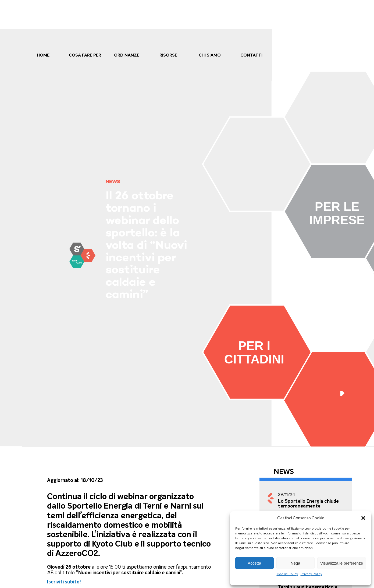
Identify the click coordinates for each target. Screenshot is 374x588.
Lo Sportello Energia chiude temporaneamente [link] (308, 503)
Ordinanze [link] (127, 55)
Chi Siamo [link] (210, 55)
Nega (295, 563)
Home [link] (43, 55)
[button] (363, 518)
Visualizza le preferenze (342, 563)
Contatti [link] (251, 55)
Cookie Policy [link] (287, 574)
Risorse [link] (168, 55)
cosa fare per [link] (85, 55)
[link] (82, 255)
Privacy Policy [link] (311, 574)
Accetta (254, 563)
